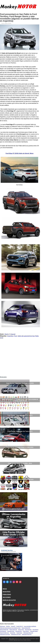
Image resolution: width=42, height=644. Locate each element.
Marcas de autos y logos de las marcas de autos (20, 479)
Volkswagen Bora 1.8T (28, 633)
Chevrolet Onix (19, 631)
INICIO (5, 589)
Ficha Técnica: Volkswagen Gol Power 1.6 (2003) (20, 383)
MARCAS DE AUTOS (9, 600)
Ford (15, 336)
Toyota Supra (19, 633)
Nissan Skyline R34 (4, 630)
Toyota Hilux (13, 633)
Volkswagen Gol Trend (16, 634)
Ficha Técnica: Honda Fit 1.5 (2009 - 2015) (20, 463)
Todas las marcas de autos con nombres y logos (10, 628)
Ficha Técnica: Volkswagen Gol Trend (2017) (20, 431)
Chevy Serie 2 (26, 631)
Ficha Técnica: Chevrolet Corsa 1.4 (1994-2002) (20, 447)
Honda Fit (13, 626)
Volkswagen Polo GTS (27, 634)
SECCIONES (7, 597)
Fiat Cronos (2, 626)
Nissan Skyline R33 (26, 628)
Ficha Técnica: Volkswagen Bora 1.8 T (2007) (20, 415)
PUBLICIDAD (7, 594)
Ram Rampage (28, 630)
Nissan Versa (21, 630)
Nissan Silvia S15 (13, 630)
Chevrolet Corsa (11, 631)
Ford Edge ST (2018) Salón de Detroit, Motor (20, 153)
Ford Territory (35, 630)
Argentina (10, 336)
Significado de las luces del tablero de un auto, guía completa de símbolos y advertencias (20, 400)
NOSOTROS (7, 592)
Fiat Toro (8, 626)
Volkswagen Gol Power (5, 634)
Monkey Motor (12, 639)
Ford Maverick (3, 631)
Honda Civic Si (20, 626)
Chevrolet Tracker (34, 631)
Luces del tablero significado (30, 626)
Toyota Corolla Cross (4, 633)
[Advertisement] (20, 365)
